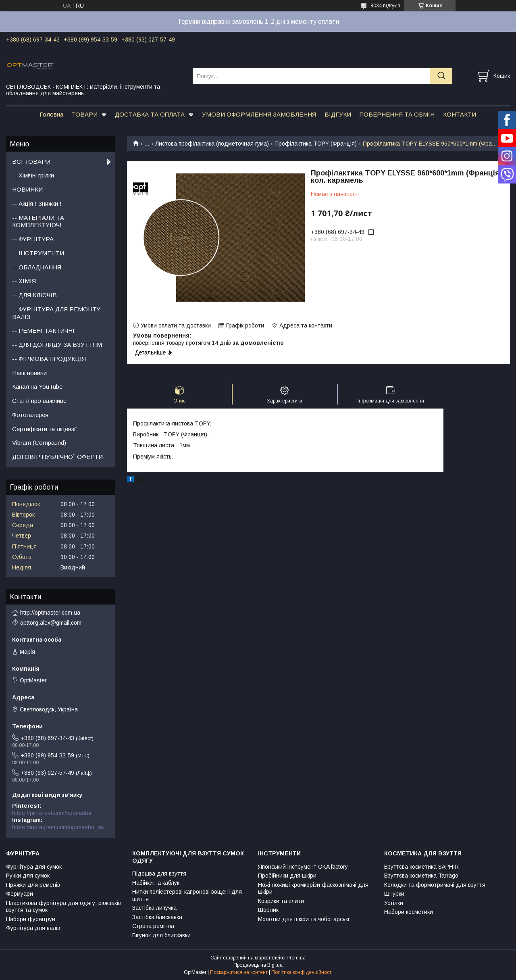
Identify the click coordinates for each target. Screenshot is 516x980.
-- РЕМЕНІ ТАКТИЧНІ (43, 330)
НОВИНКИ (27, 189)
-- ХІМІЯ (24, 281)
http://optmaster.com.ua (50, 613)
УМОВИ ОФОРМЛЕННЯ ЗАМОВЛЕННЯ (259, 114)
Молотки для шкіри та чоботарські (304, 919)
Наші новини (29, 373)
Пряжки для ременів (33, 885)
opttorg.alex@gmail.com (51, 623)
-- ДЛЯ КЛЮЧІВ (34, 295)
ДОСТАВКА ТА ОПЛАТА (150, 114)
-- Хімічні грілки (33, 175)
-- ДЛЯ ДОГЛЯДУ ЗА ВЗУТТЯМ (57, 345)
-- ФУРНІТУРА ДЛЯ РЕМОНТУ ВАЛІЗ (56, 313)
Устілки (394, 903)
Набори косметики (409, 912)
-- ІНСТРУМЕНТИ (38, 253)
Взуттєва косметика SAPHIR (421, 867)
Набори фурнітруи (31, 919)
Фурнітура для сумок (34, 867)
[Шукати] (441, 76)
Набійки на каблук (156, 883)
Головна (51, 114)
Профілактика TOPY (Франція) (316, 144)
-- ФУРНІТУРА (33, 239)
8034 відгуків (385, 6)
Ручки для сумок (28, 876)
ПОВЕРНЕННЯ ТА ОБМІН (397, 114)
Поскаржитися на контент (239, 972)
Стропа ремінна (153, 926)
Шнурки (394, 894)
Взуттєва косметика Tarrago (421, 876)
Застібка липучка (154, 908)
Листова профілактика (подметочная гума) (212, 144)
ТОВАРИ (85, 114)
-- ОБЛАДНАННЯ (37, 267)
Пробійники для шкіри (287, 876)
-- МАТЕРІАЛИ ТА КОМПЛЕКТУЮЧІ (38, 221)
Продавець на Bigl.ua (258, 965)
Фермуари (20, 894)
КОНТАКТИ (460, 114)
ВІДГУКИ (338, 114)
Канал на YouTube (37, 387)
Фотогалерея (30, 415)
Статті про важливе (39, 401)
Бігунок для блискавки (161, 935)
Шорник (268, 910)
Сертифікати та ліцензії (45, 429)
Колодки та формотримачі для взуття (435, 885)
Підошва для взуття (159, 874)
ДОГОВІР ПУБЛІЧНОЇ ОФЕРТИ (57, 457)
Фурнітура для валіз (33, 928)
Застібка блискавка (157, 917)
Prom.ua (296, 958)
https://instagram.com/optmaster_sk (58, 827)
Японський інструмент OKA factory (303, 867)
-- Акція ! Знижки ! (37, 203)
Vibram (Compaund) (39, 443)
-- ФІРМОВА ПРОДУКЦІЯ (49, 359)
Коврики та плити (281, 901)
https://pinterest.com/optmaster (52, 813)
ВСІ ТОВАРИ (31, 162)
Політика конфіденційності (302, 972)
